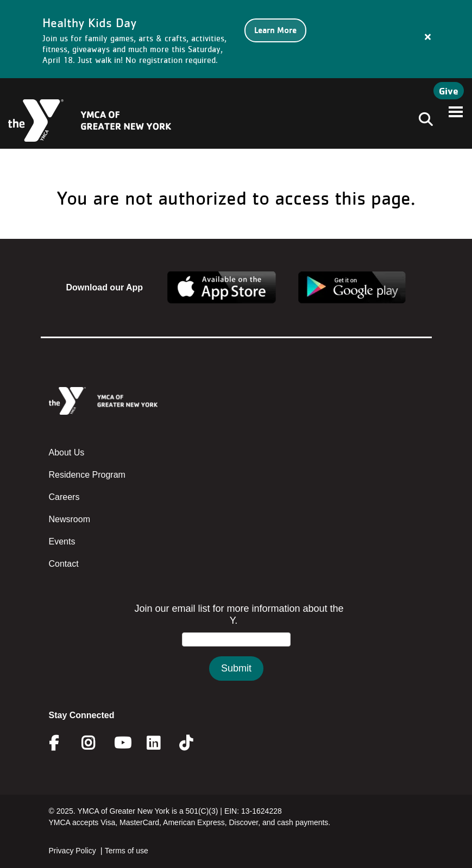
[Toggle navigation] (423, 121)
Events (62, 541)
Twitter (194, 743)
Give (449, 91)
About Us (67, 452)
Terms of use (127, 851)
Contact (64, 564)
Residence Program (87, 475)
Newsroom (70, 519)
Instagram (96, 743)
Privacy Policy (73, 851)
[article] (236, 39)
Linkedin (161, 743)
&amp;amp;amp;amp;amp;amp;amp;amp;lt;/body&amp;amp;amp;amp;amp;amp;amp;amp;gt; (236, 653)
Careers (64, 497)
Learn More (275, 30)
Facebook (61, 743)
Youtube (122, 743)
